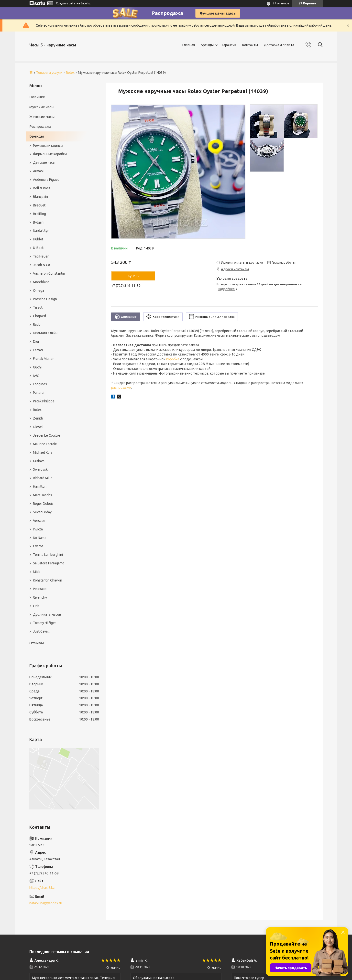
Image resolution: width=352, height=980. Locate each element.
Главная (189, 45)
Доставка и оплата (279, 45)
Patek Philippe (44, 401)
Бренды (207, 45)
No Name (40, 538)
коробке (173, 359)
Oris (36, 606)
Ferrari (38, 350)
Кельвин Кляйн (45, 333)
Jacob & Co (42, 265)
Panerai (39, 393)
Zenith (38, 418)
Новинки (37, 97)
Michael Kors (43, 452)
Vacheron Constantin (49, 273)
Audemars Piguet (46, 180)
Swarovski (41, 469)
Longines (40, 384)
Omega (38, 291)
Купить (133, 276)
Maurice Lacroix (45, 444)
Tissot (38, 307)
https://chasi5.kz (42, 888)
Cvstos (38, 546)
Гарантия (229, 45)
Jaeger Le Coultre (47, 435)
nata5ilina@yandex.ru (46, 903)
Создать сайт (66, 3)
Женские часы (42, 117)
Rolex (70, 73)
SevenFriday (42, 512)
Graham (39, 461)
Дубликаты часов (47, 614)
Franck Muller (43, 359)
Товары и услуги (49, 73)
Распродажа (40, 126)
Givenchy (40, 597)
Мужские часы (42, 107)
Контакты (250, 45)
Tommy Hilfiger (44, 623)
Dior (36, 342)
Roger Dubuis (43, 504)
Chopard (39, 316)
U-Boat (38, 248)
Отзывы (37, 643)
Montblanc (41, 282)
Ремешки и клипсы (48, 146)
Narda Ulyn (41, 231)
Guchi (37, 367)
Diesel (38, 427)
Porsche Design (45, 299)
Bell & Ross (42, 188)
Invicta (38, 529)
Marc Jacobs (43, 495)
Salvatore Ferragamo (49, 563)
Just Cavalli (42, 631)
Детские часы (44, 162)
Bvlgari (38, 222)
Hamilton (40, 486)
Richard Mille (43, 478)
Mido (37, 572)
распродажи (121, 388)
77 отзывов (281, 3)
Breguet (39, 205)
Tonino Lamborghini (48, 555)
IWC (36, 376)
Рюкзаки (40, 589)
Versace (39, 521)
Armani (38, 171)
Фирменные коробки (50, 154)
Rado (37, 324)
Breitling (39, 214)
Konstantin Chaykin (48, 580)
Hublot (38, 239)
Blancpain (40, 197)
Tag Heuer (41, 256)
